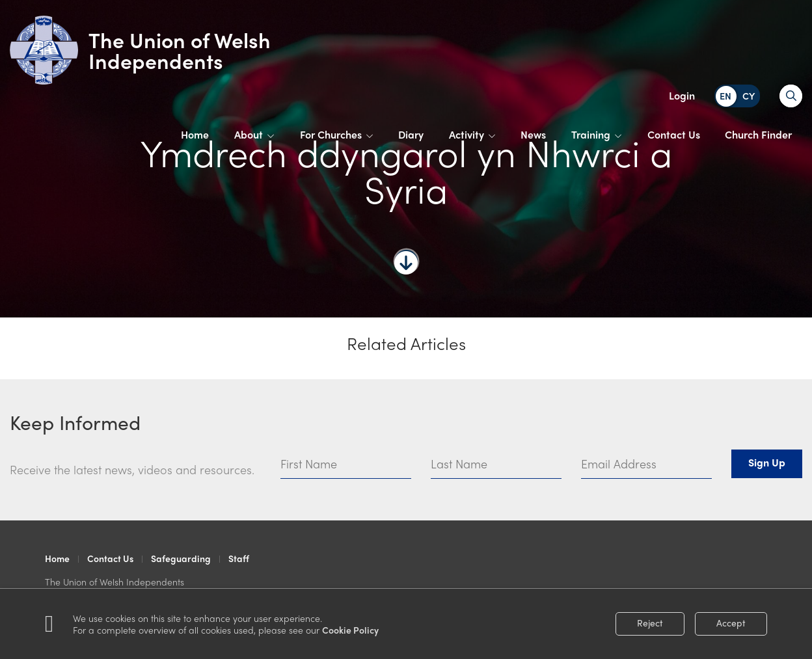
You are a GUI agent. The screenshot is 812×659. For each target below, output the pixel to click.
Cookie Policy (350, 630)
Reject (650, 623)
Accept (731, 623)
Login (682, 95)
